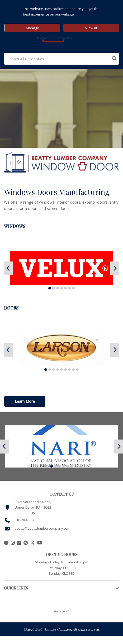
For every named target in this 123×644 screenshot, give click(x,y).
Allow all (91, 28)
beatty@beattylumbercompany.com (42, 529)
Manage (32, 28)
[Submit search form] (114, 59)
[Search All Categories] (61, 59)
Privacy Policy (61, 611)
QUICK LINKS (16, 588)
